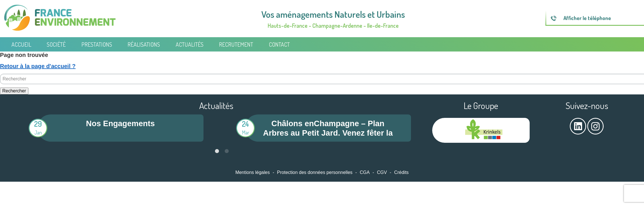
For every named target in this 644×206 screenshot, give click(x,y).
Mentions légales (252, 172)
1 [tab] (217, 151)
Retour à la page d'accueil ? (38, 66)
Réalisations (144, 44)
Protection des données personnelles (315, 172)
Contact (279, 44)
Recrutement (236, 44)
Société (56, 44)
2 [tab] (227, 151)
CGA (365, 172)
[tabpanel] (112, 128)
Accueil (21, 44)
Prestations (97, 44)
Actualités (190, 44)
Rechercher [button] (14, 91)
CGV (382, 172)
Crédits (401, 172)
